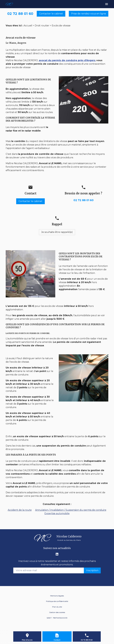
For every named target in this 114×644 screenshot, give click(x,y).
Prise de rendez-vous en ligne (89, 14)
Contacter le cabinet (51, 14)
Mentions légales (57, 596)
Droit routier (42, 26)
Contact (57, 640)
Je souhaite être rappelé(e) (57, 232)
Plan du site (57, 607)
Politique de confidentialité (57, 601)
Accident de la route (20, 510)
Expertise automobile (57, 513)
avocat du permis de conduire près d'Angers (67, 60)
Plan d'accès (27, 640)
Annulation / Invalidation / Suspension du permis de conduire (71, 510)
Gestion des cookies (57, 612)
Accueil (28, 26)
